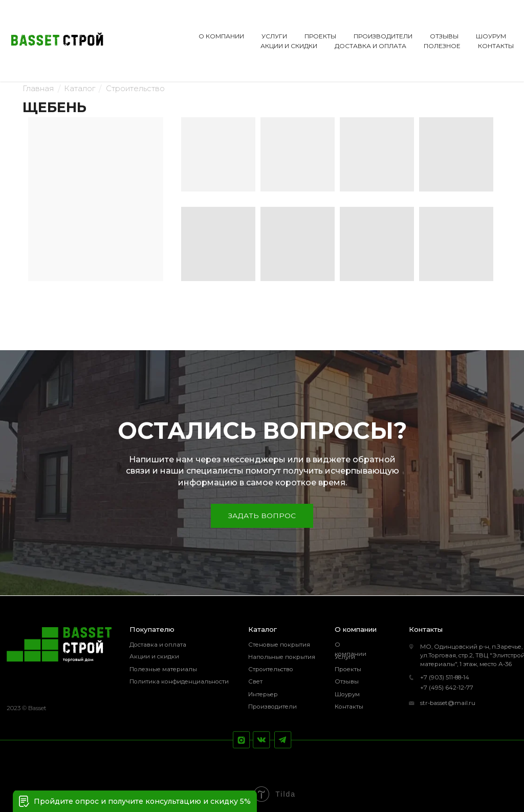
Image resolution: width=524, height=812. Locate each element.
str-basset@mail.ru (448, 703)
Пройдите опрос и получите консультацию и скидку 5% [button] (142, 801)
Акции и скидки (154, 656)
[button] (24, 801)
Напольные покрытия (282, 657)
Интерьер (263, 694)
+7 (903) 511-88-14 (445, 677)
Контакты (349, 707)
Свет (255, 681)
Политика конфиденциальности (179, 681)
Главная (38, 89)
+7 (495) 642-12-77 (447, 688)
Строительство (135, 89)
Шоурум (347, 694)
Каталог (80, 89)
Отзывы (347, 681)
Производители (272, 707)
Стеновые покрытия (279, 645)
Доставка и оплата (158, 645)
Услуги (345, 657)
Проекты (348, 669)
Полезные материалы (163, 669)
